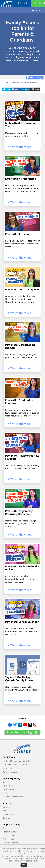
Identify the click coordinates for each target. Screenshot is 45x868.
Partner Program (10, 772)
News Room (8, 786)
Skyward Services (10, 768)
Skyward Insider (10, 835)
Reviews (6, 818)
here (6, 858)
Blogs (5, 782)
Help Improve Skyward (13, 797)
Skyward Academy (11, 843)
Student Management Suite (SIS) (17, 761)
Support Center (10, 832)
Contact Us (7, 828)
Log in (23, 3)
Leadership (8, 814)
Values (6, 811)
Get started (38, 3)
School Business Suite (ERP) (15, 765)
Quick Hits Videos (10, 839)
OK (24, 865)
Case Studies (8, 789)
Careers (6, 807)
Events (6, 793)
